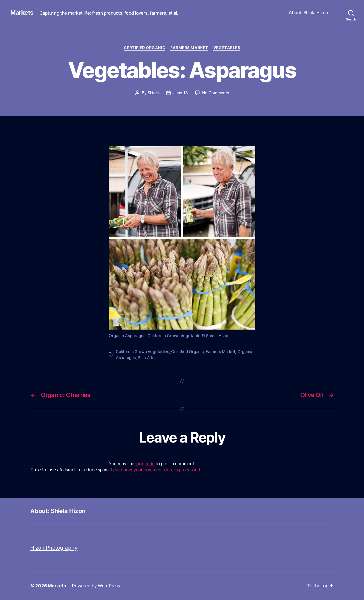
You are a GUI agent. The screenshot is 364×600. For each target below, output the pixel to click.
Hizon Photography (54, 548)
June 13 (180, 93)
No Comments (215, 93)
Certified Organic (145, 48)
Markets (22, 13)
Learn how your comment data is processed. (156, 470)
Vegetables (227, 48)
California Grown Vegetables (142, 352)
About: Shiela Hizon (308, 13)
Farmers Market (189, 48)
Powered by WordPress (96, 586)
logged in (145, 464)
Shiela (153, 93)
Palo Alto (146, 358)
